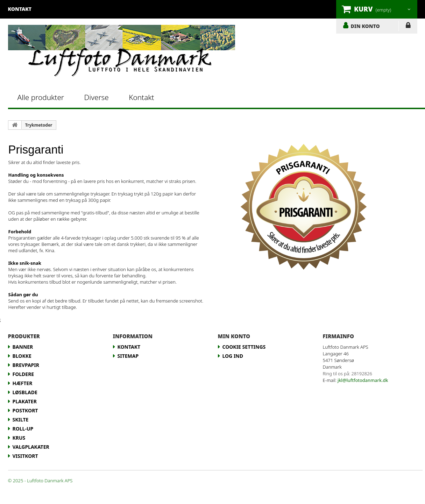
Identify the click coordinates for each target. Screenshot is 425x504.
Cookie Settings (244, 347)
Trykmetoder (39, 125)
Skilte (21, 420)
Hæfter (23, 383)
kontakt (20, 9)
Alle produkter (41, 97)
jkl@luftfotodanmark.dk (363, 380)
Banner (23, 347)
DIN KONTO (365, 26)
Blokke (22, 356)
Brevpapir (26, 365)
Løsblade (25, 392)
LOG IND (408, 27)
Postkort (25, 410)
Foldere (23, 374)
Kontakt (141, 97)
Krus (19, 438)
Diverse (97, 97)
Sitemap (128, 356)
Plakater (25, 401)
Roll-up (23, 429)
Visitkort (25, 456)
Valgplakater (31, 447)
